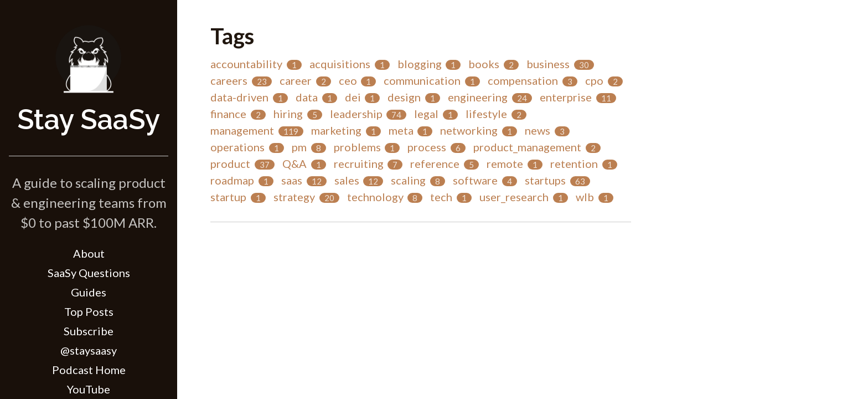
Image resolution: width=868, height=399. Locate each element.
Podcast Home (89, 370)
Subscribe (89, 331)
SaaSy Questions (89, 273)
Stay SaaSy (89, 119)
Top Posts (89, 311)
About (89, 253)
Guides (89, 292)
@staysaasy (89, 350)
